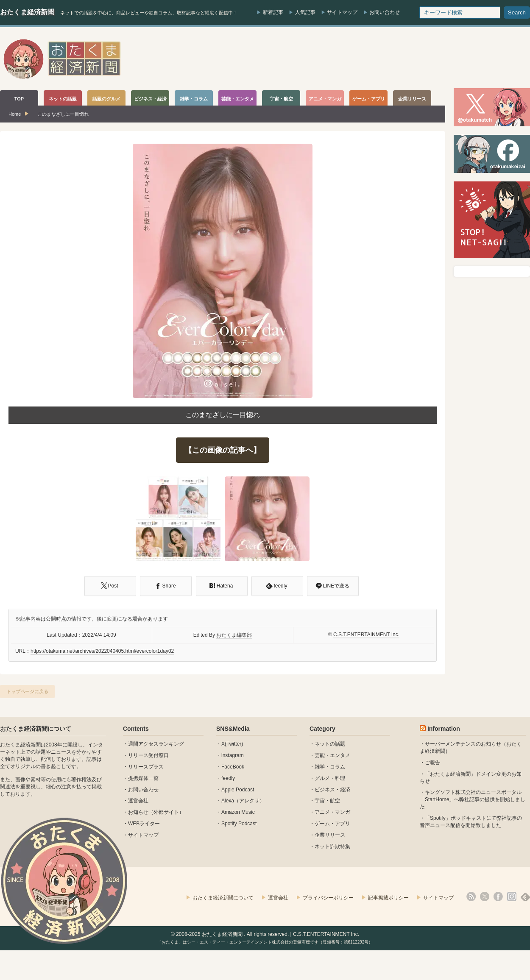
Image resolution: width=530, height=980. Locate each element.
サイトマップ (342, 12)
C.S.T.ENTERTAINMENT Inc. (366, 635)
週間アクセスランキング (156, 744)
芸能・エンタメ (332, 755)
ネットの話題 (330, 744)
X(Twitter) (232, 744)
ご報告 (432, 763)
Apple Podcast (238, 790)
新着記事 (273, 12)
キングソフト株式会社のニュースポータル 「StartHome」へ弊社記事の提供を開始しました (473, 799)
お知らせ (138, 812)
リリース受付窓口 (148, 755)
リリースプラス (146, 767)
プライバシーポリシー (328, 898)
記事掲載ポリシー (388, 898)
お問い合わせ (385, 12)
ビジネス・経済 (332, 790)
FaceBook (233, 767)
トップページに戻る (27, 691)
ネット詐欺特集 (332, 846)
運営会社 (138, 801)
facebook (498, 896)
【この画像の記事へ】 (223, 450)
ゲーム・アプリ (332, 824)
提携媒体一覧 (143, 778)
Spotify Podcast (239, 824)
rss (471, 896)
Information (444, 729)
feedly (228, 778)
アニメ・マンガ (332, 812)
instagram (233, 755)
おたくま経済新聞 (27, 12)
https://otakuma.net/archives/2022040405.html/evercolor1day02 (102, 651)
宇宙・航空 (327, 801)
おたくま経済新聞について (36, 729)
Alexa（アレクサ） (243, 801)
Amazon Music (238, 812)
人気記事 (305, 12)
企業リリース (330, 835)
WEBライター (144, 824)
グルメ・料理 (330, 778)
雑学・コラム (330, 767)
